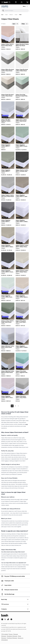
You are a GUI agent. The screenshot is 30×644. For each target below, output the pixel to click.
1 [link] (12, 406)
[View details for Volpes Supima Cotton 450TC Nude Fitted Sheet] (22, 261)
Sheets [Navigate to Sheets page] (16, 15)
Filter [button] (25, 24)
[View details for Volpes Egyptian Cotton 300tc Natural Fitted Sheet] (22, 286)
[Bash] (2, 15)
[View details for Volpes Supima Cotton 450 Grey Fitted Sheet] (8, 185)
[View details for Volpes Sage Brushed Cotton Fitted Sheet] (22, 60)
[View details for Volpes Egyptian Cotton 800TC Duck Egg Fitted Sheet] (22, 135)
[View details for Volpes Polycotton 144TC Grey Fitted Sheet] (22, 386)
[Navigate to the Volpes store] (5, 7)
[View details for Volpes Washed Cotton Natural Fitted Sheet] (8, 361)
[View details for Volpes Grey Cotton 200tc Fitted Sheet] (22, 110)
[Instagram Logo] (2, 620)
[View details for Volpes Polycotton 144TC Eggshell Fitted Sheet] (22, 361)
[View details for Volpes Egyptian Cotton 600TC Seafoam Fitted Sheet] (8, 135)
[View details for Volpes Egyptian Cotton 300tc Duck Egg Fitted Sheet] (8, 286)
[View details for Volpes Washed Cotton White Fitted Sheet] (8, 336)
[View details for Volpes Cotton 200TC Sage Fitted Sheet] (8, 311)
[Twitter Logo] (5, 620)
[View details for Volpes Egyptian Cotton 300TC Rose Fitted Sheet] (8, 386)
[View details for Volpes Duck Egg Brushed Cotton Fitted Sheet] (22, 85)
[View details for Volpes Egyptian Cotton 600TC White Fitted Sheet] (22, 211)
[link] (18, 406)
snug (27, 424)
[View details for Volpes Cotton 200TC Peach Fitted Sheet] (8, 35)
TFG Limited (5, 634)
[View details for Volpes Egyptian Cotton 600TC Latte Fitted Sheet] (22, 185)
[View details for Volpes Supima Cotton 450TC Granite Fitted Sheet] (22, 160)
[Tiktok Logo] (8, 620)
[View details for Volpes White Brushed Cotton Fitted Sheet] (8, 60)
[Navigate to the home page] (6, 2)
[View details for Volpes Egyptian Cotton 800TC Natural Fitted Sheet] (8, 236)
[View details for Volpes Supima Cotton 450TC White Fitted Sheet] (22, 236)
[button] (16, 2)
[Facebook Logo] (11, 620)
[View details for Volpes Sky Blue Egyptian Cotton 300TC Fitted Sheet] (8, 110)
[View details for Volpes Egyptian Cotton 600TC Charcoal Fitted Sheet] (8, 211)
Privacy (11, 634)
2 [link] (15, 406)
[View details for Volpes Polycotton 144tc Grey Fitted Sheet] (22, 311)
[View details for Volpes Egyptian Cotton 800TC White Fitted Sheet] (22, 336)
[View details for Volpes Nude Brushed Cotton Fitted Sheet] (8, 85)
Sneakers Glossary (12, 636)
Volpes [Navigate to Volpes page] (6, 15)
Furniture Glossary (12, 638)
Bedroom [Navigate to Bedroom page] (11, 15)
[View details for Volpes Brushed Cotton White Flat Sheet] (22, 35)
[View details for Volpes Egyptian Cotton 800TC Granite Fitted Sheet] (8, 261)
